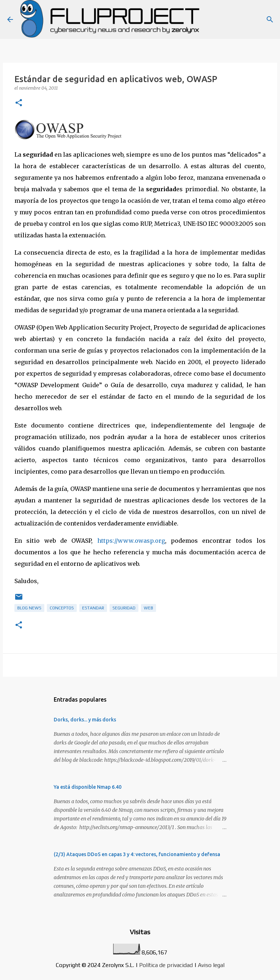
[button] (19, 103)
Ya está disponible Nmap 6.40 (88, 787)
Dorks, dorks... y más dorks (85, 720)
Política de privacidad (166, 965)
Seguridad (124, 608)
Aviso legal (211, 965)
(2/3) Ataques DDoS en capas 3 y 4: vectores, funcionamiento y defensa (137, 854)
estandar (93, 608)
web (148, 608)
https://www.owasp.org (131, 541)
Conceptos (62, 608)
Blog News (29, 608)
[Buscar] (270, 19)
